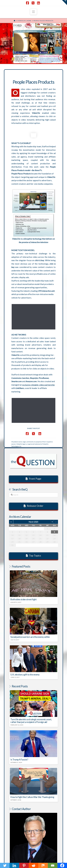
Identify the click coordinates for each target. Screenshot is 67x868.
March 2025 (33, 474)
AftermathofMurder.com (44, 844)
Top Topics (34, 508)
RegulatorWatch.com (20, 844)
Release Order (33, 458)
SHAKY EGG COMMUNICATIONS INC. (43, 859)
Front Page (33, 431)
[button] (33, 12)
